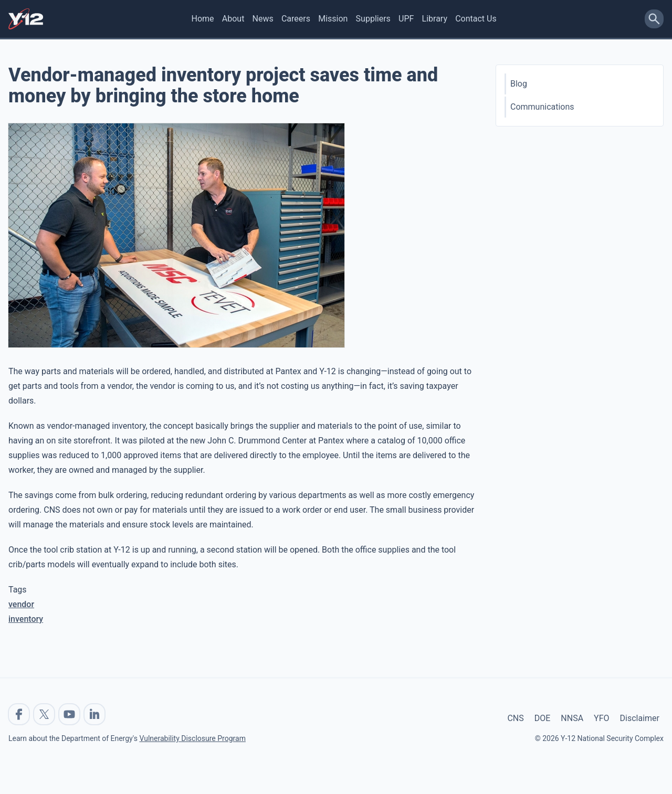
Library (435, 19)
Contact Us (476, 19)
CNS (515, 718)
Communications (542, 107)
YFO (601, 718)
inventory (26, 619)
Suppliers (373, 19)
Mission (333, 19)
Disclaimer (640, 718)
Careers (296, 19)
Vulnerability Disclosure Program (192, 738)
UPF (406, 19)
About (233, 19)
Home (203, 19)
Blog (519, 84)
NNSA (572, 718)
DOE (543, 718)
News (263, 19)
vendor (21, 604)
